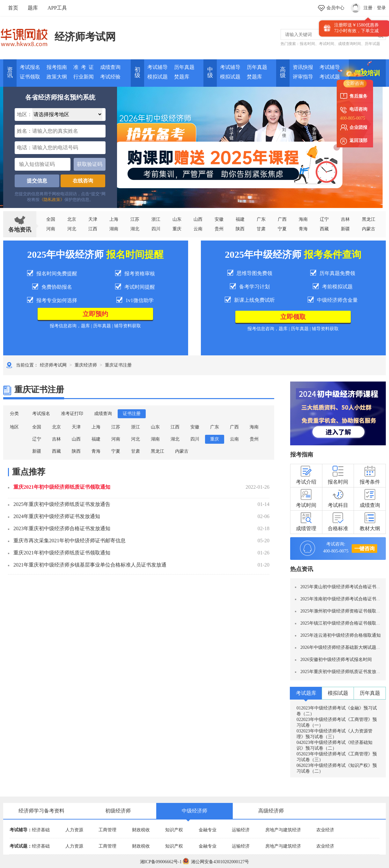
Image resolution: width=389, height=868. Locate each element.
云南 (198, 229)
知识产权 (174, 830)
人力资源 (74, 830)
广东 (261, 219)
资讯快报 (303, 67)
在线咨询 (83, 181)
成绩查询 (110, 67)
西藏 (324, 229)
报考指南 (57, 67)
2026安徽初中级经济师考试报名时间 (336, 660)
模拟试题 (158, 77)
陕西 (240, 229)
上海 (114, 219)
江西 (93, 229)
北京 (72, 219)
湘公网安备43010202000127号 (216, 862)
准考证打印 (72, 414)
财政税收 (141, 830)
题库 (33, 8)
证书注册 (132, 414)
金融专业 (208, 830)
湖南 (114, 229)
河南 (51, 229)
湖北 (135, 229)
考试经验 (110, 77)
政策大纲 (57, 77)
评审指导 (303, 77)
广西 (282, 219)
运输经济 (241, 830)
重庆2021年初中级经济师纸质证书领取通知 (62, 487)
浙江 (156, 219)
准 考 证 (84, 67)
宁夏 (282, 229)
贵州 (219, 229)
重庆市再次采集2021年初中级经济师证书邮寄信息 (70, 541)
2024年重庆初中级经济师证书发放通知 (57, 516)
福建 (240, 219)
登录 (381, 8)
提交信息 (37, 181)
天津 (93, 219)
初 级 (137, 72)
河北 (72, 229)
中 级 (210, 72)
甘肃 (261, 229)
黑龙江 (158, 451)
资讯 (10, 72)
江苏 (135, 219)
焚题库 (182, 77)
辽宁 (324, 219)
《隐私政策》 (52, 200)
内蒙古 (182, 451)
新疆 (37, 451)
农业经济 (325, 830)
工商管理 (107, 830)
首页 (13, 8)
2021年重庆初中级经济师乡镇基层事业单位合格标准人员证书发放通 (90, 565)
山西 (198, 219)
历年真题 (184, 67)
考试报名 (30, 67)
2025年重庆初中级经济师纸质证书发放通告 (62, 504)
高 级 (283, 72)
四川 (156, 229)
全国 (51, 219)
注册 (368, 8)
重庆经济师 (86, 365)
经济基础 (41, 830)
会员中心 (335, 8)
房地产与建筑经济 (283, 830)
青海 (303, 229)
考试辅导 (158, 67)
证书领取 (30, 77)
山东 (177, 219)
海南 (303, 219)
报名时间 (307, 44)
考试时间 (327, 44)
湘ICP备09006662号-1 (161, 862)
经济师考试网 (85, 37)
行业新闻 (84, 77)
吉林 (56, 439)
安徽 (219, 219)
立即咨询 (355, 83)
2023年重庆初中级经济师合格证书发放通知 (62, 528)
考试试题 (330, 77)
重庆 (177, 229)
